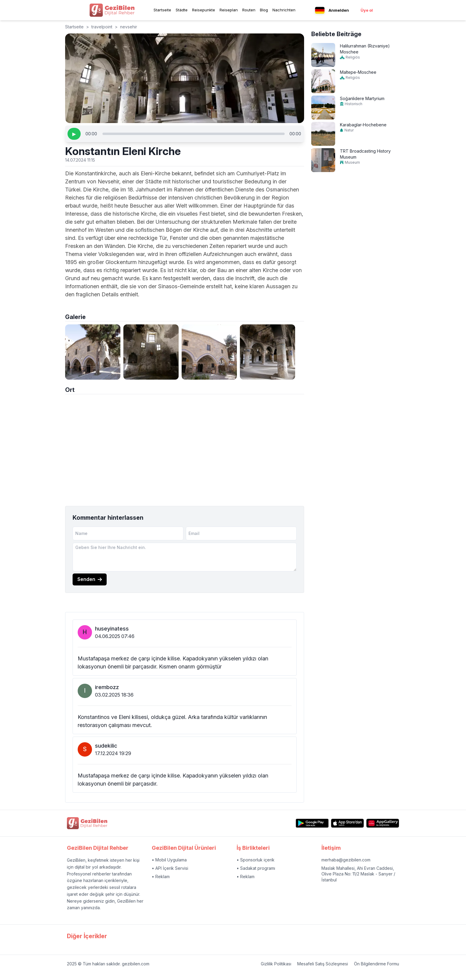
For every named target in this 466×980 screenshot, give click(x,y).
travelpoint (102, 27)
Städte (182, 10)
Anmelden (339, 10)
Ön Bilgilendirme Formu (377, 964)
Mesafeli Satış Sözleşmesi (323, 964)
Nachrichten (284, 10)
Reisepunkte (204, 10)
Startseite (162, 10)
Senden (90, 579)
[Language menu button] (320, 10)
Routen (249, 10)
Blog (264, 10)
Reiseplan (229, 10)
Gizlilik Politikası (276, 964)
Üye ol (367, 10)
